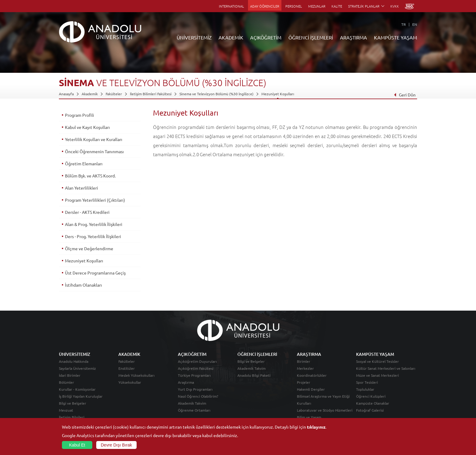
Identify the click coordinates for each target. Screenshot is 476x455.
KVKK (395, 6)
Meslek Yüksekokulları (136, 375)
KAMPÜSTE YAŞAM (396, 37)
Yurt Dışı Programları (195, 389)
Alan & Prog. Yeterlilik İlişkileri (94, 224)
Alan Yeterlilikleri (82, 188)
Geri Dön (405, 95)
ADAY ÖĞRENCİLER (265, 6)
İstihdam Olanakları (83, 285)
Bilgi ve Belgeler (73, 403)
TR (404, 24)
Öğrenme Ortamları (194, 410)
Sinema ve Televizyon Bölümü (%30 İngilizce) (216, 94)
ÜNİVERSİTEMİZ (194, 37)
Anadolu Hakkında (74, 361)
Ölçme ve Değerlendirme (89, 248)
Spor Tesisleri (367, 382)
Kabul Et (77, 445)
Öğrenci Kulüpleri (371, 396)
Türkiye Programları (194, 375)
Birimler (304, 361)
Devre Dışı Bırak (116, 445)
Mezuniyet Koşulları (278, 94)
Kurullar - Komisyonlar (77, 389)
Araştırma (186, 382)
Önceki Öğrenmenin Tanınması (94, 151)
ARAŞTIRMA (354, 37)
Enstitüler (127, 368)
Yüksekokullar (130, 382)
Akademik (90, 94)
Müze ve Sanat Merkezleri (377, 375)
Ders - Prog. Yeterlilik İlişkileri (93, 236)
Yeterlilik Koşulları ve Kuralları (94, 139)
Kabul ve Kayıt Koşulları (87, 127)
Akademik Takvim (192, 403)
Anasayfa (66, 94)
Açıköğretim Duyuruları (197, 361)
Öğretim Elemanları (84, 163)
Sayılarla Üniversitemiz (77, 368)
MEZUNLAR (317, 6)
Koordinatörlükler (312, 375)
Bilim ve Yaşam (309, 417)
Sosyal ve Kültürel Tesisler (377, 361)
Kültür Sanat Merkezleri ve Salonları (386, 368)
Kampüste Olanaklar (373, 403)
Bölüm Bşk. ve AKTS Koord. (90, 176)
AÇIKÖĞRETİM (266, 37)
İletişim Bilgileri (72, 417)
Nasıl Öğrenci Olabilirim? (198, 396)
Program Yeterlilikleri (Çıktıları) (95, 200)
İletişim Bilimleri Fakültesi (151, 94)
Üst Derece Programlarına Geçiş (95, 273)
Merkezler (305, 368)
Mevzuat (66, 410)
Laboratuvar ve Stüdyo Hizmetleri (325, 410)
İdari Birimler (70, 375)
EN (415, 24)
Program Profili (80, 115)
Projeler (304, 382)
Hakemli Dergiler (311, 389)
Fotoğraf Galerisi (370, 410)
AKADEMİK (231, 37)
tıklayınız (316, 427)
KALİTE (337, 6)
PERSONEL (294, 6)
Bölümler (66, 382)
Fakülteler (114, 94)
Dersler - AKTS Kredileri (87, 212)
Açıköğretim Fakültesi (196, 368)
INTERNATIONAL (231, 6)
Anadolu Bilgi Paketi (254, 375)
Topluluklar (365, 389)
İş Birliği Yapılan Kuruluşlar (81, 396)
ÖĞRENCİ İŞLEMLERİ (311, 37)
